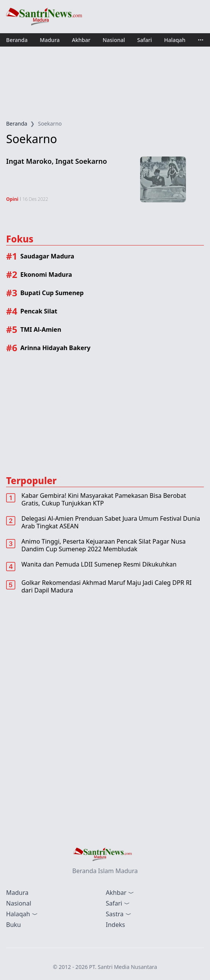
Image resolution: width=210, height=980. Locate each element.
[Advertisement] (105, 83)
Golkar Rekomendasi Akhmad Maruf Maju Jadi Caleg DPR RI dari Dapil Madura (107, 586)
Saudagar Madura (47, 256)
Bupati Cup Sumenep (52, 293)
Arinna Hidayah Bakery (55, 348)
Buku (14, 925)
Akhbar (81, 40)
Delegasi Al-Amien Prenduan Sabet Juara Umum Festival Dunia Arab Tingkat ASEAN (111, 522)
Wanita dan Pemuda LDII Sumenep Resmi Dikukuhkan (99, 564)
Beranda (17, 40)
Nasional (114, 40)
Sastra (119, 914)
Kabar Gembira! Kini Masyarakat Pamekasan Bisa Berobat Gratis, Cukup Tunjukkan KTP (104, 499)
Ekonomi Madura (46, 274)
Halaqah (175, 40)
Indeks (115, 925)
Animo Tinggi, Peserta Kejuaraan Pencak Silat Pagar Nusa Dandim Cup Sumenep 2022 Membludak (103, 545)
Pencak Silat (39, 311)
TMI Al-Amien (41, 329)
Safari (144, 40)
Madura (50, 40)
